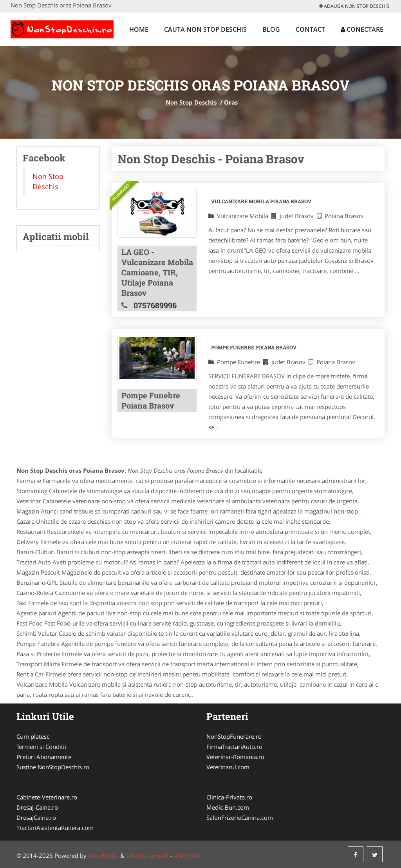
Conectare (362, 29)
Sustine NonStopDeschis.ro (53, 767)
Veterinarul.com (228, 767)
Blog (271, 29)
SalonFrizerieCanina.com (240, 817)
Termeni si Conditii (41, 747)
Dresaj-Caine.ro (37, 807)
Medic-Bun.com (228, 807)
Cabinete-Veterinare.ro (47, 797)
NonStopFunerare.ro (234, 736)
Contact (310, 29)
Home (139, 29)
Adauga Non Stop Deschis (354, 6)
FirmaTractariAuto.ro (234, 747)
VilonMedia (103, 855)
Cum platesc (33, 736)
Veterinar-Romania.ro (235, 757)
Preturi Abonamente (44, 757)
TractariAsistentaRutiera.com (55, 828)
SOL (196, 855)
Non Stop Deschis (191, 102)
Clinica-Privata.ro (229, 797)
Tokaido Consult (147, 855)
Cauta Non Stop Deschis (205, 29)
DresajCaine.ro (36, 817)
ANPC (182, 855)
